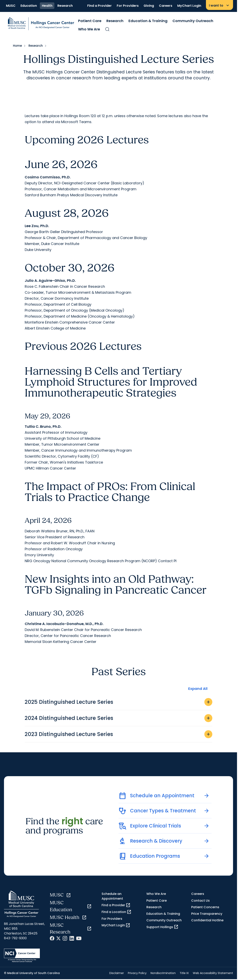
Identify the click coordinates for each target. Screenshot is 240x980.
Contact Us (200, 901)
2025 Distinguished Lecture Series (119, 702)
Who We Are (89, 29)
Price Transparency (207, 914)
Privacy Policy (137, 973)
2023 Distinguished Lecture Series (119, 734)
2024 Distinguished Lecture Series (119, 718)
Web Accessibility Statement (213, 973)
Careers (166, 6)
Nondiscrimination (163, 973)
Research (65, 6)
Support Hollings (162, 927)
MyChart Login (189, 6)
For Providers (128, 6)
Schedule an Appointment (112, 896)
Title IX (184, 973)
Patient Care (90, 21)
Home (17, 46)
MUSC (11, 6)
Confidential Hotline (207, 920)
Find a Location (117, 912)
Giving (149, 6)
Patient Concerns (205, 907)
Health (47, 6)
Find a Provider (99, 6)
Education (29, 6)
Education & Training (148, 21)
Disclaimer (117, 973)
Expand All (198, 689)
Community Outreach (193, 21)
